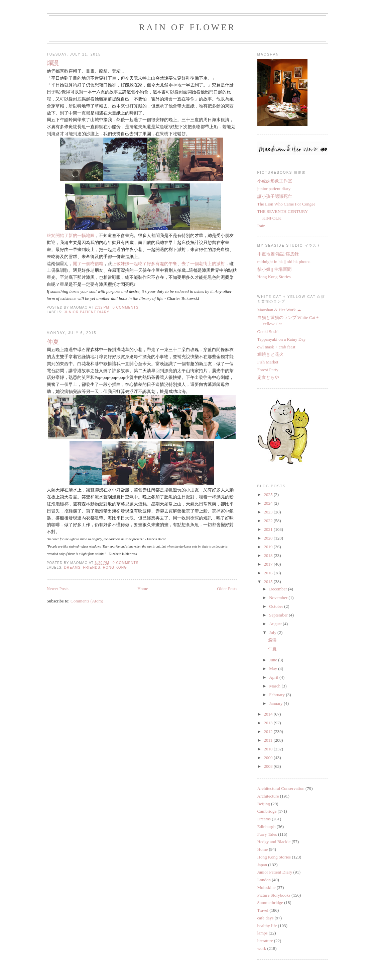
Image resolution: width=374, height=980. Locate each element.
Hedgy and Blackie (274, 842)
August (276, 624)
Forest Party (268, 370)
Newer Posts (58, 589)
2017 (269, 564)
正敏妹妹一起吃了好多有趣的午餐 (145, 264)
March (275, 686)
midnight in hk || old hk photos (284, 262)
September (279, 615)
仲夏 (53, 342)
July (273, 632)
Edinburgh (267, 827)
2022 (269, 521)
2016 (269, 573)
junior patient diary (274, 189)
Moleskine (267, 887)
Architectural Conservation (281, 788)
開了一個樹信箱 (88, 264)
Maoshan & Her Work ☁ (279, 310)
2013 (269, 723)
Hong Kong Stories (274, 277)
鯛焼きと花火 (270, 354)
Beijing (264, 804)
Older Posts (227, 589)
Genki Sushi (268, 332)
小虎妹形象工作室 (275, 181)
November (279, 598)
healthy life (267, 926)
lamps (263, 933)
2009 (269, 758)
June (274, 660)
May (274, 669)
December (279, 589)
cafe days (266, 918)
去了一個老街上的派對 (203, 264)
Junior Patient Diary (87, 312)
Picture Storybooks (274, 895)
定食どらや (268, 377)
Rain (262, 226)
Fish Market (268, 362)
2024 (269, 503)
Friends (92, 567)
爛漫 (53, 63)
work (262, 948)
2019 (269, 547)
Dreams (72, 567)
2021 (269, 529)
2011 (269, 740)
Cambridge (267, 811)
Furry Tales (267, 834)
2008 (269, 766)
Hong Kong (115, 567)
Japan (262, 865)
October (277, 606)
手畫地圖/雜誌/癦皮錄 (278, 254)
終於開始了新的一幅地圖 (71, 235)
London (264, 880)
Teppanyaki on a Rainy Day (282, 339)
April (274, 677)
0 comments (126, 307)
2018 (269, 555)
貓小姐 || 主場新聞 (275, 269)
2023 (269, 512)
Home (143, 589)
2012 (269, 731)
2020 (269, 538)
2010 (269, 749)
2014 (269, 714)
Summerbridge (270, 903)
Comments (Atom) (87, 601)
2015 (269, 582)
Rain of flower (187, 27)
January (276, 703)
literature (265, 941)
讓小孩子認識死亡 (275, 196)
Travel (263, 910)
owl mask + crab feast (276, 347)
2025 (269, 495)
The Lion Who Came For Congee (286, 204)
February (277, 695)
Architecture (268, 796)
